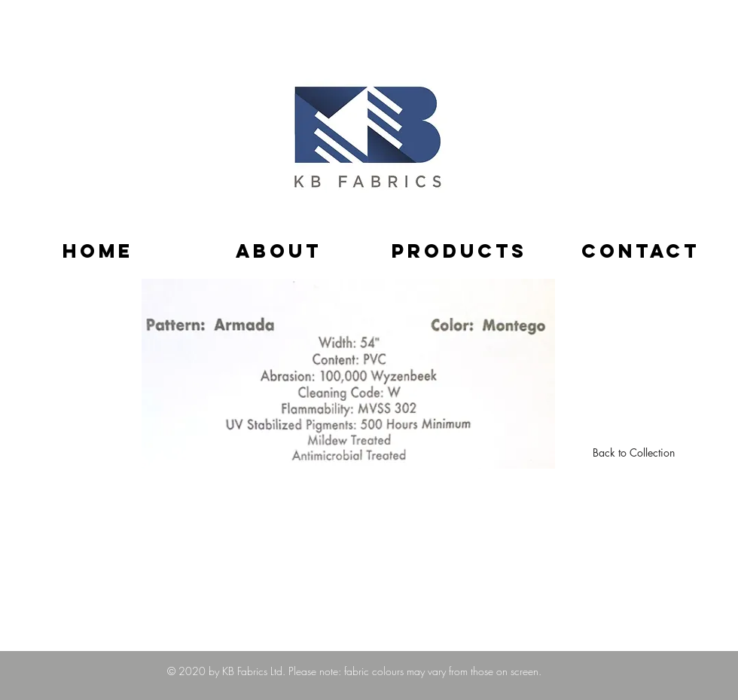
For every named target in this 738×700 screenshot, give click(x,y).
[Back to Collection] (634, 453)
